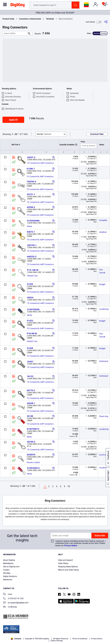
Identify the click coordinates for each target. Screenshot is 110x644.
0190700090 (33, 309)
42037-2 (31, 157)
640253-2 (32, 257)
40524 (30, 298)
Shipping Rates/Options (68, 567)
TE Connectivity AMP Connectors (41, 163)
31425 (30, 284)
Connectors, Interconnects (30, 19)
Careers (6, 570)
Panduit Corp (32, 276)
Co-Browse (10, 607)
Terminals (50, 19)
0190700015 (33, 468)
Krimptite (103, 220)
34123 (30, 376)
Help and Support (65, 560)
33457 (30, 362)
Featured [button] (44, 134)
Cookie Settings (57, 641)
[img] (18, 6)
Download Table (97, 134)
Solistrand (104, 361)
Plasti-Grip (104, 416)
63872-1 (31, 232)
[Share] (106, 22)
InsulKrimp (104, 309)
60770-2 (31, 390)
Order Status (63, 563)
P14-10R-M (33, 270)
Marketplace (8, 563)
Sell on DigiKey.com (11, 567)
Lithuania (16, 639)
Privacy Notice (71, 546)
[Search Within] (15, 33)
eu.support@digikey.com (16, 603)
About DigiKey (9, 560)
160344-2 (31, 182)
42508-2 (31, 207)
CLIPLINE (103, 455)
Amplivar (103, 232)
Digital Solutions (10, 576)
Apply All (13, 120)
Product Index (8, 19)
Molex (30, 226)
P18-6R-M (32, 333)
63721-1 (31, 194)
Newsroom (8, 580)
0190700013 (33, 429)
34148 (30, 416)
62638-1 (31, 403)
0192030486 (33, 221)
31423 (30, 321)
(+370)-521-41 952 (13, 599)
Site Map (7, 573)
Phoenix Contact (33, 462)
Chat (8, 595)
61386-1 (31, 169)
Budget (102, 284)
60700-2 (31, 442)
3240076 (31, 455)
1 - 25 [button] (14, 134)
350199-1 (32, 245)
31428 (30, 348)
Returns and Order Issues (68, 570)
